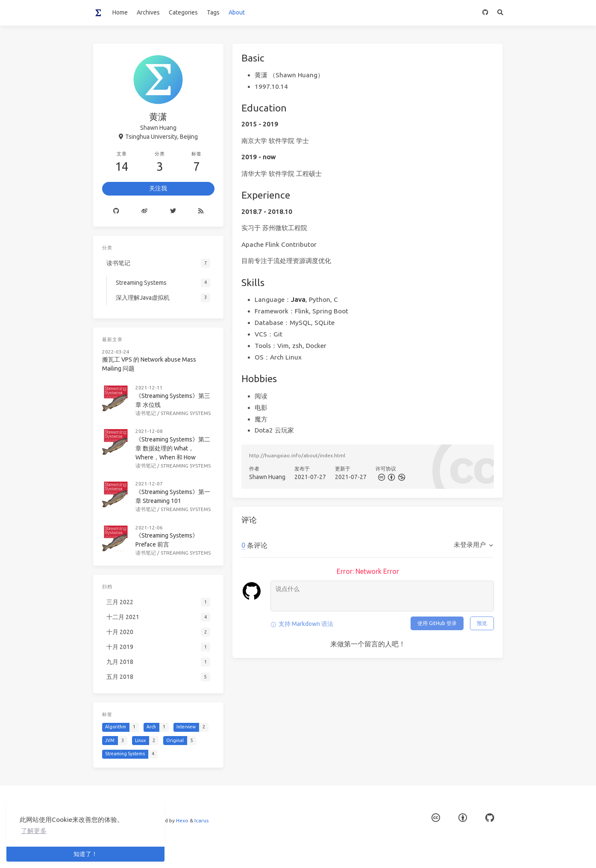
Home (120, 12)
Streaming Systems (186, 413)
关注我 (158, 188)
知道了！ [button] (85, 854)
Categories (183, 12)
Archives (148, 12)
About (237, 12)
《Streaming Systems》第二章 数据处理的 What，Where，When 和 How (173, 448)
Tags (213, 12)
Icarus (201, 820)
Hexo (182, 820)
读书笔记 (146, 413)
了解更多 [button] (34, 831)
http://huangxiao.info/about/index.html (297, 455)
